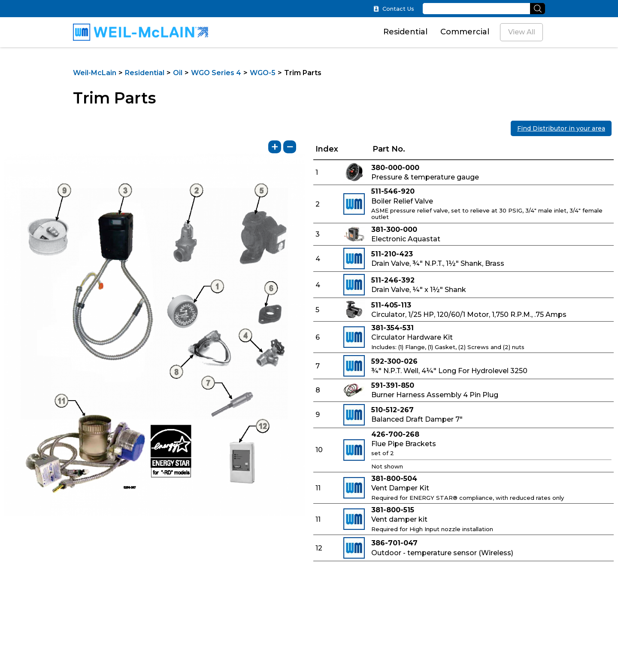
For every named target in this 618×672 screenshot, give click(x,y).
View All (522, 32)
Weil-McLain (95, 73)
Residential (405, 32)
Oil (178, 73)
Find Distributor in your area (561, 128)
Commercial (465, 32)
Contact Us (394, 9)
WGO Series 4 (216, 73)
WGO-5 (263, 73)
